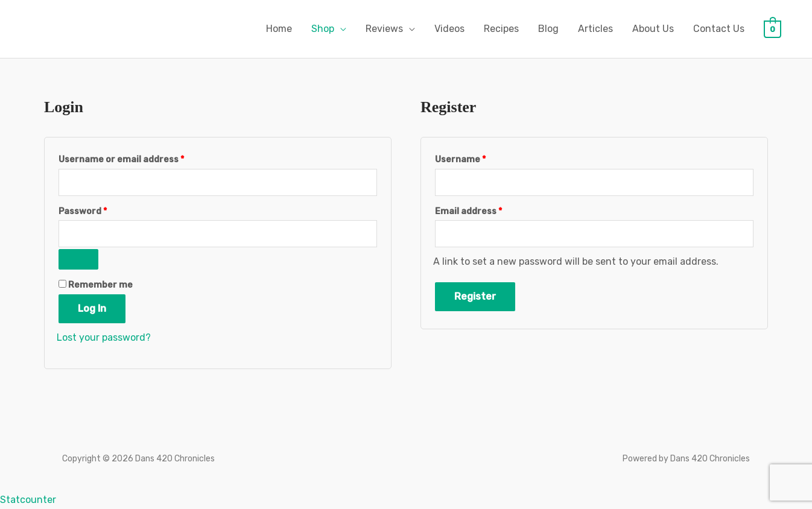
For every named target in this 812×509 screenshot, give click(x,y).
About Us (653, 29)
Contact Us (719, 29)
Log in (92, 308)
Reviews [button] (384, 29)
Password (102, 210)
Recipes (501, 29)
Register (475, 296)
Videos (449, 29)
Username (480, 158)
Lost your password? (104, 337)
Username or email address (141, 158)
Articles (595, 29)
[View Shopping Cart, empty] (772, 29)
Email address (488, 210)
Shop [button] (323, 29)
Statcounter (28, 500)
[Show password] (78, 259)
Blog (548, 29)
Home (279, 29)
